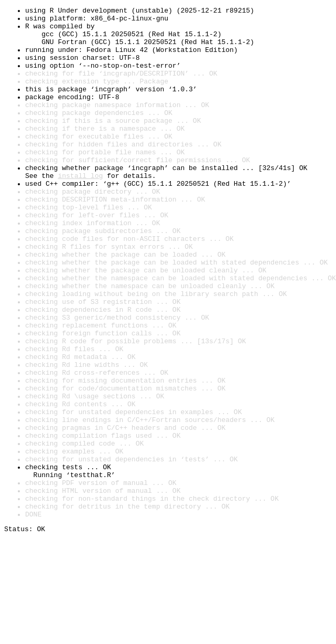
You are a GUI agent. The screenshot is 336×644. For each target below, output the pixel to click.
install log (80, 210)
